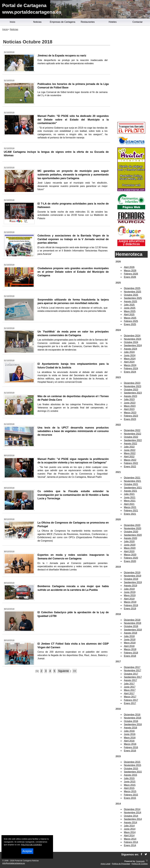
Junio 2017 (130, 687)
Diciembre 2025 (132, 288)
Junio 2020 (130, 545)
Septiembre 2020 (133, 535)
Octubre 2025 (131, 295)
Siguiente (63, 671)
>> (75, 671)
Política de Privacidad (121, 864)
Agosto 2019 (131, 586)
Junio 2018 (130, 640)
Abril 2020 (129, 551)
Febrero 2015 (131, 795)
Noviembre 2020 (132, 528)
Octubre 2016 (131, 721)
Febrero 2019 (131, 605)
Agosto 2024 (131, 349)
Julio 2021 (129, 494)
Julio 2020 (129, 541)
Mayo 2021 (130, 501)
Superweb (140, 861)
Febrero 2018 (131, 653)
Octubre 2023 (131, 390)
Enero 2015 (130, 798)
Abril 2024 (129, 362)
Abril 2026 (129, 267)
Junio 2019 (130, 592)
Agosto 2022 (131, 444)
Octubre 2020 (131, 532)
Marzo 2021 (130, 507)
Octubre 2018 (131, 626)
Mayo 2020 (130, 548)
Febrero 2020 (131, 558)
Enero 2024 (130, 372)
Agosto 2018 (131, 633)
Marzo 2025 (130, 318)
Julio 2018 (129, 636)
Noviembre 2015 (132, 765)
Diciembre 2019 (132, 573)
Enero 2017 (130, 703)
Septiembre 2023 (133, 393)
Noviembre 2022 (132, 434)
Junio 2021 (130, 497)
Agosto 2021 (131, 491)
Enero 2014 (130, 845)
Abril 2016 (129, 741)
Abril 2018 (129, 646)
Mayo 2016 (130, 738)
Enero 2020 (130, 561)
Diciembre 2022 (132, 430)
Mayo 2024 (130, 359)
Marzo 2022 (130, 460)
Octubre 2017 (131, 674)
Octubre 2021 (131, 484)
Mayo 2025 (130, 311)
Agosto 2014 (131, 822)
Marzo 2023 (130, 413)
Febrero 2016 (131, 747)
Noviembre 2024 (132, 339)
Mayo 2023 (130, 406)
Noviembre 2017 (132, 670)
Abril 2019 (129, 599)
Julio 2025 (129, 305)
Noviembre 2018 (132, 623)
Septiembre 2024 (133, 345)
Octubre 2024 (131, 342)
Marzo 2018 (130, 649)
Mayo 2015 (130, 785)
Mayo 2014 (130, 832)
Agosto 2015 (131, 775)
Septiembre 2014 (133, 819)
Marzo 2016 (130, 744)
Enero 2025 (130, 324)
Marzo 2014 (130, 839)
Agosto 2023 (131, 396)
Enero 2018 (130, 656)
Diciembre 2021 (132, 478)
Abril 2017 (129, 693)
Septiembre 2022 (133, 440)
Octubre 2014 (131, 816)
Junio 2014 (130, 829)
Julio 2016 (129, 731)
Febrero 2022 (131, 463)
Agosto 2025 (131, 301)
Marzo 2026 (130, 271)
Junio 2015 (130, 782)
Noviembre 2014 (132, 813)
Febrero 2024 (131, 368)
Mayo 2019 (130, 595)
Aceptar (27, 851)
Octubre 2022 (131, 437)
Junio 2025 (130, 308)
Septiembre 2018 (133, 630)
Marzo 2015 (130, 791)
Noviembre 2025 (132, 292)
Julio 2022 (129, 447)
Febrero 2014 (131, 842)
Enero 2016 (130, 751)
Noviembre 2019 (132, 576)
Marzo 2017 (130, 697)
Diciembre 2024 (132, 336)
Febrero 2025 (131, 321)
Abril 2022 (129, 457)
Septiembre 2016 (133, 724)
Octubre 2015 (131, 769)
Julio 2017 (129, 684)
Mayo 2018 (130, 643)
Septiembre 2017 (133, 677)
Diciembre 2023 (132, 383)
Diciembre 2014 (132, 809)
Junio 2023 (130, 403)
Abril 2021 (129, 504)
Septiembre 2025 (133, 298)
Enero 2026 (130, 277)
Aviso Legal (105, 864)
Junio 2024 (130, 355)
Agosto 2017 (131, 680)
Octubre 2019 (131, 579)
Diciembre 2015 (132, 762)
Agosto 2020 (131, 538)
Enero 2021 (130, 514)
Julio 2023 (129, 399)
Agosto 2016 (131, 728)
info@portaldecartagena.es (14, 863)
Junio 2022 (130, 450)
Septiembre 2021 (133, 488)
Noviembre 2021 (132, 481)
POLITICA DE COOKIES (31, 845)
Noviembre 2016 (132, 718)
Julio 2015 (129, 778)
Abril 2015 (129, 788)
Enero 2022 (130, 467)
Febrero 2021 (131, 511)
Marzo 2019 (130, 602)
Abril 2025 (129, 315)
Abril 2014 (129, 836)
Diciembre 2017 (132, 667)
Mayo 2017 (130, 690)
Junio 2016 (130, 734)
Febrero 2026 (131, 274)
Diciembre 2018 (132, 620)
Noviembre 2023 (132, 386)
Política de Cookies (140, 864)
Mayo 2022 (130, 453)
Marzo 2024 (130, 365)
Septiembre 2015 (133, 772)
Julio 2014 (129, 826)
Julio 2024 (129, 352)
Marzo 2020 (130, 555)
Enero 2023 (130, 419)
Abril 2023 (129, 409)
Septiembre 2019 (133, 582)
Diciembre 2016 (132, 715)
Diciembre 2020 (132, 525)
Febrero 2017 (131, 700)
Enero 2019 (130, 609)
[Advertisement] (131, 74)
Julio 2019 (129, 589)
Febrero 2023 (131, 416)
